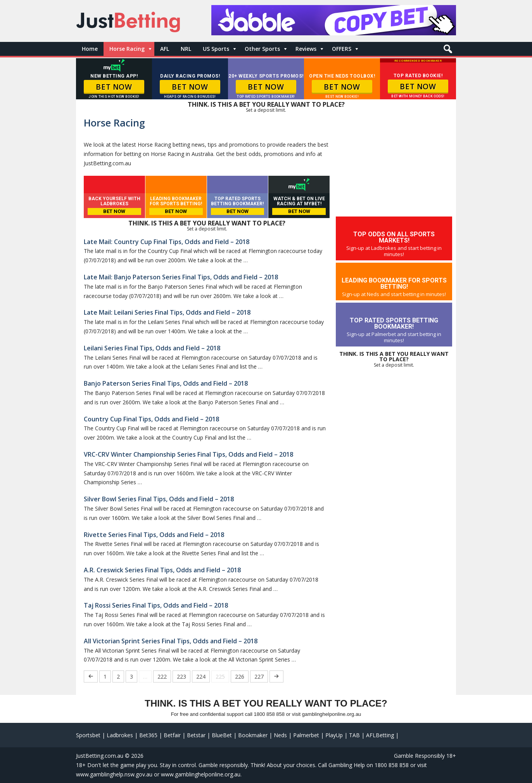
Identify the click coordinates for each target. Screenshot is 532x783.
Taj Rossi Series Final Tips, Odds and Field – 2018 (156, 605)
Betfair (172, 735)
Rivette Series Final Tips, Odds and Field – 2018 (154, 535)
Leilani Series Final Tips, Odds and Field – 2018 (152, 348)
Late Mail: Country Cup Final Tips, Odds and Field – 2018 (167, 242)
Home (90, 49)
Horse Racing (127, 49)
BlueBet (222, 735)
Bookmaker (253, 735)
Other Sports (262, 49)
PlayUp (334, 735)
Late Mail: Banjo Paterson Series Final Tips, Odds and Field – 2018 (181, 277)
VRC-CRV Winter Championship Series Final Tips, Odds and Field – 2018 (188, 454)
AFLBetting (380, 735)
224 (201, 676)
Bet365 (148, 735)
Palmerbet (306, 735)
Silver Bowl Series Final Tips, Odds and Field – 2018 (159, 499)
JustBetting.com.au (100, 756)
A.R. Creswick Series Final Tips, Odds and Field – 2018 (162, 570)
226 (240, 676)
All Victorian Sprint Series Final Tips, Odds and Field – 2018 (171, 641)
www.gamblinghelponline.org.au (201, 774)
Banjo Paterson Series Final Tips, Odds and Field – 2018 (166, 383)
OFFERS (342, 49)
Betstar (196, 735)
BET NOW (114, 87)
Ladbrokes (120, 735)
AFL (165, 49)
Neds (280, 735)
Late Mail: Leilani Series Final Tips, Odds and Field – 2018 (167, 312)
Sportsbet (88, 735)
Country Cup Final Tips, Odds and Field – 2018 (151, 419)
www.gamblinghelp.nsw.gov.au (114, 774)
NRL (186, 49)
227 (259, 676)
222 (162, 676)
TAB (354, 735)
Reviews (306, 49)
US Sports (216, 49)
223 (181, 676)
